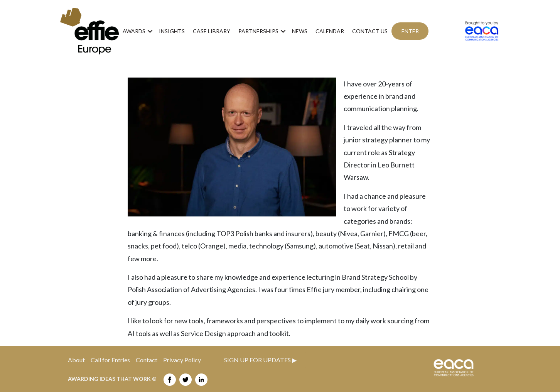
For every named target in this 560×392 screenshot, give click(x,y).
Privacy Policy (182, 360)
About (76, 360)
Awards (134, 31)
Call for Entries (113, 360)
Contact (149, 360)
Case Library (212, 31)
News (300, 31)
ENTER (410, 31)
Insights (172, 31)
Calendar (330, 31)
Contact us (370, 31)
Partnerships (258, 31)
